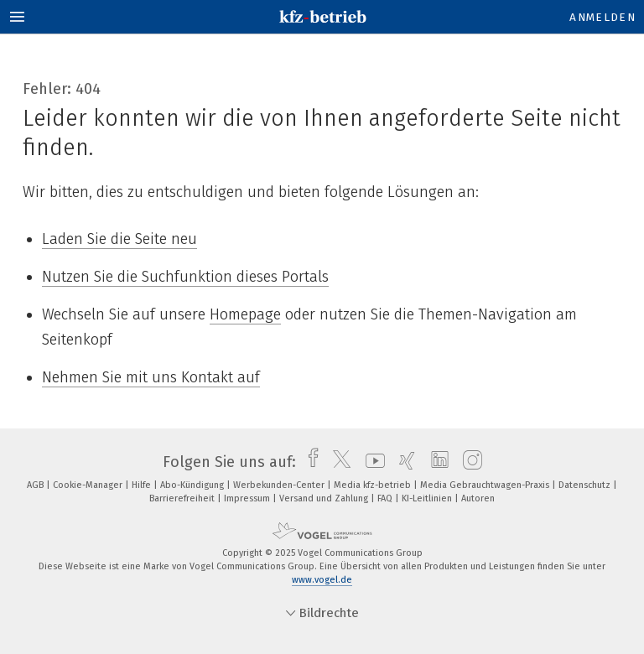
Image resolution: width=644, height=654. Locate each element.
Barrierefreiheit (183, 498)
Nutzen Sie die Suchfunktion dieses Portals (185, 277)
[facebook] (309, 462)
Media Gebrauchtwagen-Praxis (486, 485)
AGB (36, 485)
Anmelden (602, 17)
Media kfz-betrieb (374, 485)
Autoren (478, 498)
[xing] (403, 462)
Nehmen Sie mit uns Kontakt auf (151, 377)
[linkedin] (436, 462)
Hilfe (143, 485)
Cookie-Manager (89, 485)
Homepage (245, 314)
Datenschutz (586, 485)
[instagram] (468, 462)
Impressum (248, 498)
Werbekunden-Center (280, 485)
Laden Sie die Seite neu (119, 239)
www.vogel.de (322, 580)
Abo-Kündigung (193, 485)
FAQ (386, 498)
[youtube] (371, 462)
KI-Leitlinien (428, 498)
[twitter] (338, 462)
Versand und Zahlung (325, 498)
